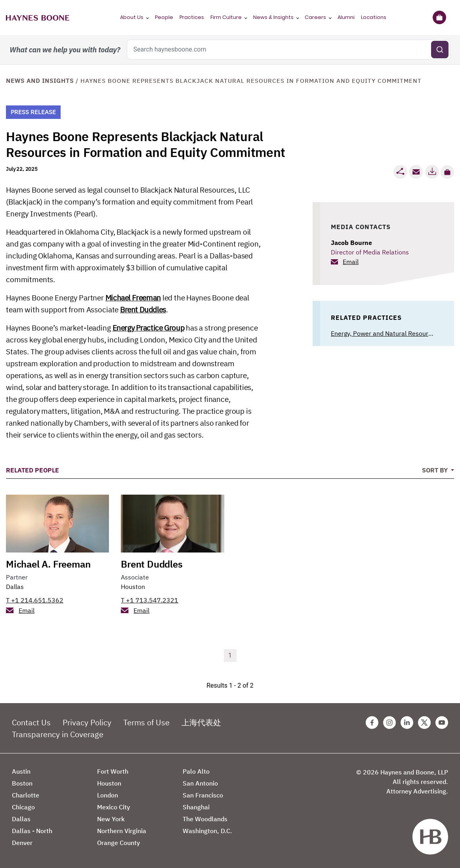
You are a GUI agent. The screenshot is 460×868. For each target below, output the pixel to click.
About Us (132, 17)
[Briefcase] (439, 17)
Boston (22, 783)
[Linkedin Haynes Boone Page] (407, 723)
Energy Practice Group (149, 328)
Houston (133, 587)
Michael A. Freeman (48, 564)
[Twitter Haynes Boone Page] (424, 723)
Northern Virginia (122, 831)
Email (351, 262)
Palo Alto (196, 771)
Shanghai (196, 807)
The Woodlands (205, 819)
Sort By (436, 470)
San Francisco (203, 795)
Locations (374, 17)
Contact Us (31, 722)
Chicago (23, 807)
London (108, 795)
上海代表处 (201, 722)
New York (111, 819)
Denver (22, 843)
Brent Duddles (143, 310)
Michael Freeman (133, 298)
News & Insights (273, 17)
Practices (192, 17)
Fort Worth (113, 771)
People (164, 17)
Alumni (346, 17)
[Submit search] (440, 50)
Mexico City (114, 807)
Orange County (118, 843)
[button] (447, 172)
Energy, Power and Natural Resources (385, 333)
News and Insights (40, 81)
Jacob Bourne (351, 243)
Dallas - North (32, 831)
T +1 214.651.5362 (35, 600)
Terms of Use (146, 722)
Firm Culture (226, 17)
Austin (21, 771)
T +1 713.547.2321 (150, 600)
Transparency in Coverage (58, 734)
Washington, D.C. (207, 831)
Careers (315, 17)
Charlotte (26, 795)
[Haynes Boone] (38, 17)
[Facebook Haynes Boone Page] (372, 723)
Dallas (15, 587)
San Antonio (200, 783)
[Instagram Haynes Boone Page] (389, 723)
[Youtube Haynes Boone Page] (442, 723)
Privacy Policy (87, 722)
